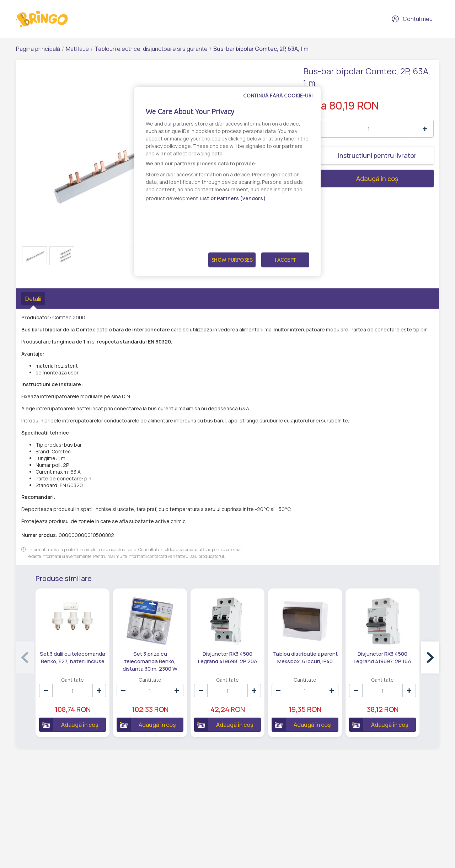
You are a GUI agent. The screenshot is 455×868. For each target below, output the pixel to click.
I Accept (285, 260)
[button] (430, 657)
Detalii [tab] (33, 299)
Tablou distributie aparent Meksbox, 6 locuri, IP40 (305, 657)
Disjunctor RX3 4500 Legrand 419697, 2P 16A (382, 657)
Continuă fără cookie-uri (278, 96)
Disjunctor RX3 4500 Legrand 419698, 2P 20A (228, 657)
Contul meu (412, 19)
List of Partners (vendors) (233, 198)
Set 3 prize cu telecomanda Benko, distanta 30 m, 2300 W (150, 661)
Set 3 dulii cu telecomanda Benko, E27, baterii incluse (73, 657)
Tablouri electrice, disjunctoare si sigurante (151, 49)
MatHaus (77, 49)
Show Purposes (232, 260)
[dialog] (227, 181)
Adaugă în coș (351, 179)
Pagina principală (38, 49)
